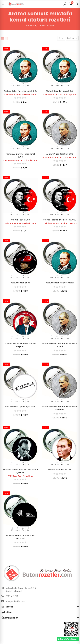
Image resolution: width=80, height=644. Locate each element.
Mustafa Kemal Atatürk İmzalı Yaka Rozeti (60, 345)
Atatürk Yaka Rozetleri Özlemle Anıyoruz (20, 345)
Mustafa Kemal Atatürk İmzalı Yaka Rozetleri (60, 408)
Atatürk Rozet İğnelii (20, 283)
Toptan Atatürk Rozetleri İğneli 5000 (20, 155)
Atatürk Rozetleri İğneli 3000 (60, 91)
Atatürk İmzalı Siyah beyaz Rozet (20, 407)
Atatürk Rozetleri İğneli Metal (60, 283)
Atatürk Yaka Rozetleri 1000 (60, 154)
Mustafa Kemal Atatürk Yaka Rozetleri (20, 537)
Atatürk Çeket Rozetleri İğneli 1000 (20, 91)
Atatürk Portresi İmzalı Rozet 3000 (60, 220)
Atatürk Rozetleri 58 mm (60, 470)
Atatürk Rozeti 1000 (20, 220)
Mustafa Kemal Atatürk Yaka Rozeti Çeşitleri (20, 471)
